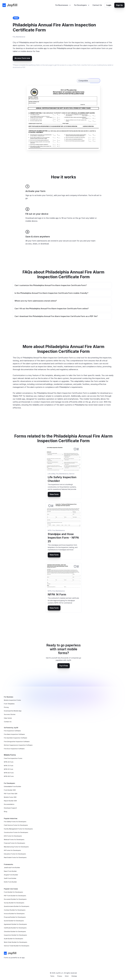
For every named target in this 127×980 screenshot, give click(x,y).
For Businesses (62, 5)
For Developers (80, 5)
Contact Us (97, 5)
